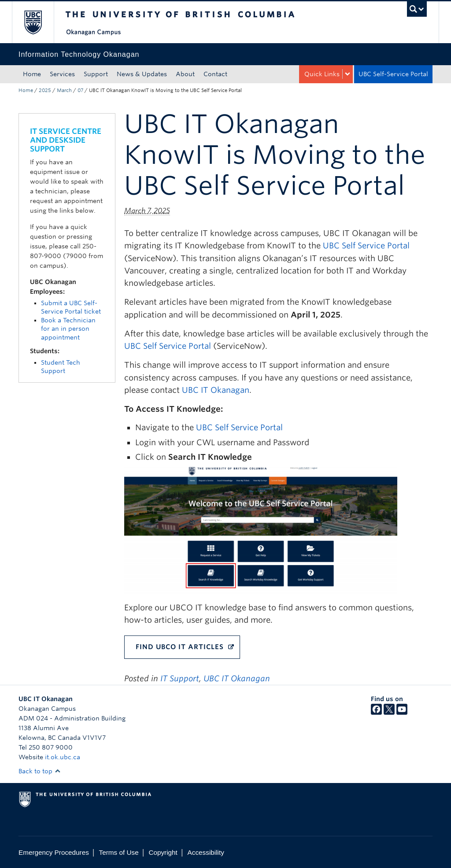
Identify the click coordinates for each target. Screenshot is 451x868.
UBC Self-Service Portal (393, 74)
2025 (45, 90)
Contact (215, 74)
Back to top (40, 771)
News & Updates (142, 74)
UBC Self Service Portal (366, 246)
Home (32, 74)
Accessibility (206, 852)
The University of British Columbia (39, 22)
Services (62, 74)
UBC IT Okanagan (216, 390)
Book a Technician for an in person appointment (68, 329)
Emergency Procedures (54, 852)
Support (96, 74)
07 (80, 90)
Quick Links (322, 74)
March (64, 90)
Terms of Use (119, 852)
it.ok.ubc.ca (63, 757)
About (185, 74)
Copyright (163, 852)
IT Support (180, 678)
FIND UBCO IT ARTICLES (180, 647)
